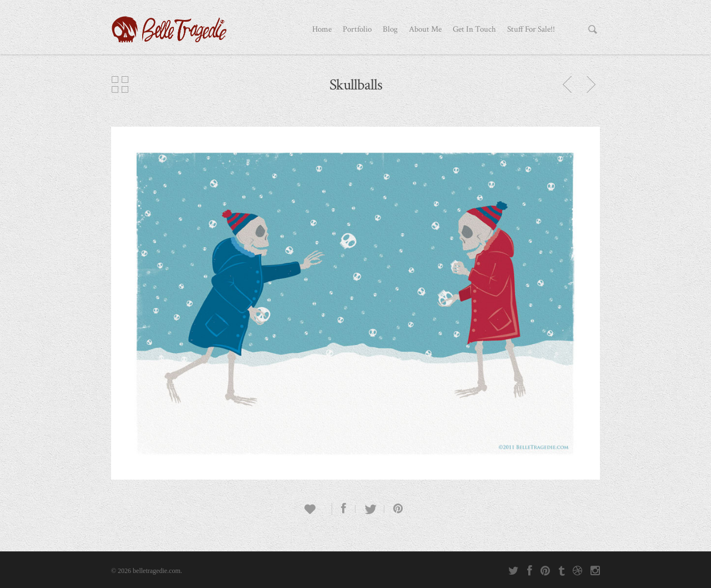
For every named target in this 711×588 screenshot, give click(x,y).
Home (322, 29)
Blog (390, 29)
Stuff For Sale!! (531, 29)
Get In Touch (474, 29)
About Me (425, 29)
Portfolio (357, 29)
